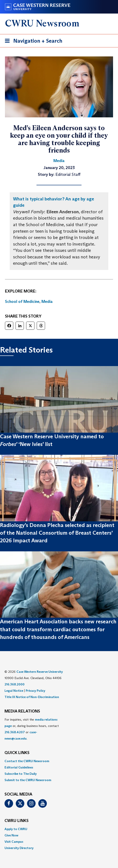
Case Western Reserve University (40, 672)
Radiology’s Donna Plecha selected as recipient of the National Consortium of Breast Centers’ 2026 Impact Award (57, 533)
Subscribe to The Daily (21, 774)
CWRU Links (17, 821)
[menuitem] (59, 761)
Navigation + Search (32, 42)
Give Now (11, 835)
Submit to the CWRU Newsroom (28, 780)
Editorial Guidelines (19, 767)
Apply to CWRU (16, 829)
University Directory (19, 848)
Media (47, 302)
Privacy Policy (35, 691)
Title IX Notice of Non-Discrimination (32, 697)
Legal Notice (14, 691)
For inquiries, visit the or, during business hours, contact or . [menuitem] (32, 729)
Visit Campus (14, 842)
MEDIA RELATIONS (22, 711)
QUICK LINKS (17, 753)
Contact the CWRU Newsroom (27, 761)
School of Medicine (22, 302)
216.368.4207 (15, 732)
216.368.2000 (15, 684)
